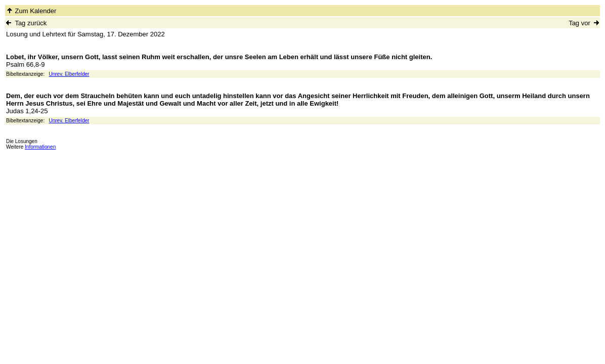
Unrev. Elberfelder (69, 74)
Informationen (40, 147)
